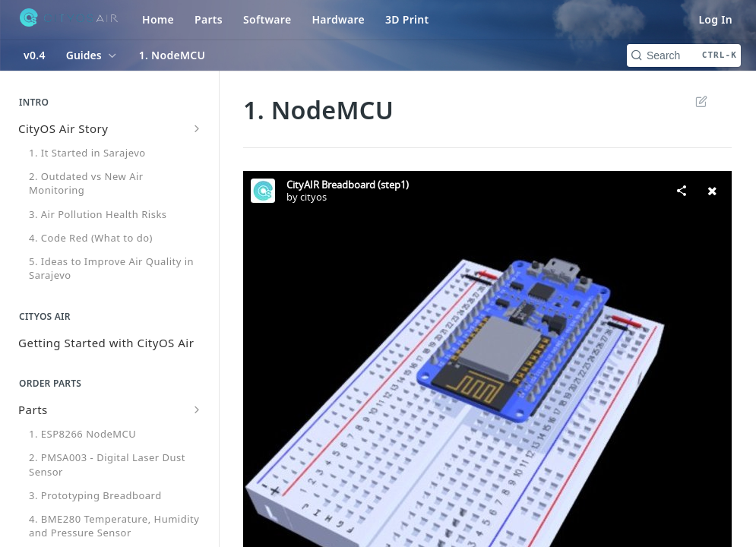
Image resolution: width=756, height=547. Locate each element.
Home (158, 19)
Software (267, 19)
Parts (209, 19)
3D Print (407, 19)
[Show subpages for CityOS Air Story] (197, 128)
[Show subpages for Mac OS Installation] (197, 353)
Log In (715, 19)
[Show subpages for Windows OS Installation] (197, 378)
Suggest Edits (702, 101)
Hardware (338, 19)
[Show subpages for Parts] (197, 262)
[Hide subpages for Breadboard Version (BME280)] (197, 517)
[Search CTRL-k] (684, 55)
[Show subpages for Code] (197, 402)
